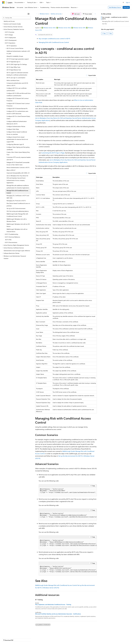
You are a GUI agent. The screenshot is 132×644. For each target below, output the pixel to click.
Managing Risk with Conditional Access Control (54, 42)
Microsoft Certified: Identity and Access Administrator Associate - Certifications (58, 614)
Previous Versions (17, 638)
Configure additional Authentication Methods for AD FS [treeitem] (17, 123)
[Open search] (123, 2)
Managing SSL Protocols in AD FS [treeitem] (16, 201)
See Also (104, 24)
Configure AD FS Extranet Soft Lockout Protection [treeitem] (18, 100)
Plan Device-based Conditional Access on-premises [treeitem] (18, 205)
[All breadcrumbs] (37, 14)
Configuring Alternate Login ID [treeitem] (15, 144)
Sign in (128, 2)
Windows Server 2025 (50, 28)
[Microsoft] (3, 2)
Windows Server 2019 (79, 28)
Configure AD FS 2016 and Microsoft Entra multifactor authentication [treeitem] (19, 94)
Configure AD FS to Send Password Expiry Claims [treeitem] (18, 117)
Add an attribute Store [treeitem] (13, 80)
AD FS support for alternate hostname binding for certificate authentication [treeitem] (17, 74)
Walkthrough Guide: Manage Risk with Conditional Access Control (56, 585)
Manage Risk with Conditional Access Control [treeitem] (17, 192)
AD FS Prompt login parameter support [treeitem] (18, 59)
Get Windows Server (115, 7)
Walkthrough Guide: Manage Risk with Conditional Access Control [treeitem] (17, 215)
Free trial (126, 7)
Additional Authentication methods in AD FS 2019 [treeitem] (18, 52)
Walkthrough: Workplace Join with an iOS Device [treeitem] (18, 225)
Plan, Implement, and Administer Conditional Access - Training (53, 605)
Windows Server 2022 (64, 28)
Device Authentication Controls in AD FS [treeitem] (18, 167)
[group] (68, 492)
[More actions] (95, 14)
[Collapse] (29, 14)
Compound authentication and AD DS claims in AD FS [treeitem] (17, 84)
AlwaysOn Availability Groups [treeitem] (15, 56)
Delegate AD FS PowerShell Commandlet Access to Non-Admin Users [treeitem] (18, 164)
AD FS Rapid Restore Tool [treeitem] (14, 70)
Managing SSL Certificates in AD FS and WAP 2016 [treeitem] (18, 197)
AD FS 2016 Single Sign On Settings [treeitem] (17, 64)
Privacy (40, 638)
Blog (25, 638)
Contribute (33, 638)
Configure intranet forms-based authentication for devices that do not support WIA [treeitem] (17, 139)
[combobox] (16, 18)
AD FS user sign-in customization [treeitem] (16, 78)
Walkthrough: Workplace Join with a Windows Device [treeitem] (17, 220)
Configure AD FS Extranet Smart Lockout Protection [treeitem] (18, 105)
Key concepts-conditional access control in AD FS (54, 39)
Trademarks (76, 638)
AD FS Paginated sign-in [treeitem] (13, 62)
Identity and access (56, 14)
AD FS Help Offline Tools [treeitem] (13, 67)
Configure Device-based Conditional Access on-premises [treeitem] (17, 133)
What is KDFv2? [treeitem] (11, 170)
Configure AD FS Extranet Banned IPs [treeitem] (17, 108)
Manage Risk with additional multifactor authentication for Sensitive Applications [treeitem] (18, 187)
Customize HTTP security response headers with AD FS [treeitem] (19, 158)
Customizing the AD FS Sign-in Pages (53, 153)
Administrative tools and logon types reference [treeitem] (17, 251)
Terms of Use (67, 638)
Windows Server (44, 14)
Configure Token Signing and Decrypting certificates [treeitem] (18, 148)
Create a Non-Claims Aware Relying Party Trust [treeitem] (18, 153)
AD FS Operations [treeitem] (12, 46)
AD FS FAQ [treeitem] (8, 240)
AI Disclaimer (6, 638)
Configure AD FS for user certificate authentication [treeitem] (17, 89)
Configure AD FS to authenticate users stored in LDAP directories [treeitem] (17, 112)
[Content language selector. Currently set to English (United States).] (11, 634)
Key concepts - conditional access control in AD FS (115, 18)
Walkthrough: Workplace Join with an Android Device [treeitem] (17, 230)
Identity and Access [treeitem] (9, 21)
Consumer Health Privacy (53, 638)
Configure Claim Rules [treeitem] (13, 129)
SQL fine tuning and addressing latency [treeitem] (18, 211)
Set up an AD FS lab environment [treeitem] (16, 208)
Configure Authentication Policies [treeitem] (16, 126)
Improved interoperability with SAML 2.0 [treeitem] (18, 173)
